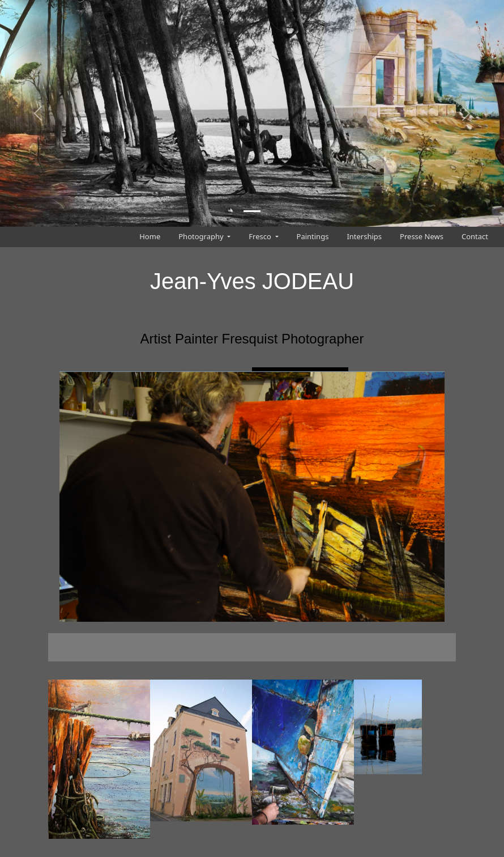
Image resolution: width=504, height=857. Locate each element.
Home (150, 236)
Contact (475, 236)
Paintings (313, 236)
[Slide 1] (252, 211)
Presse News (422, 236)
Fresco (261, 236)
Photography (202, 236)
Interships (364, 236)
